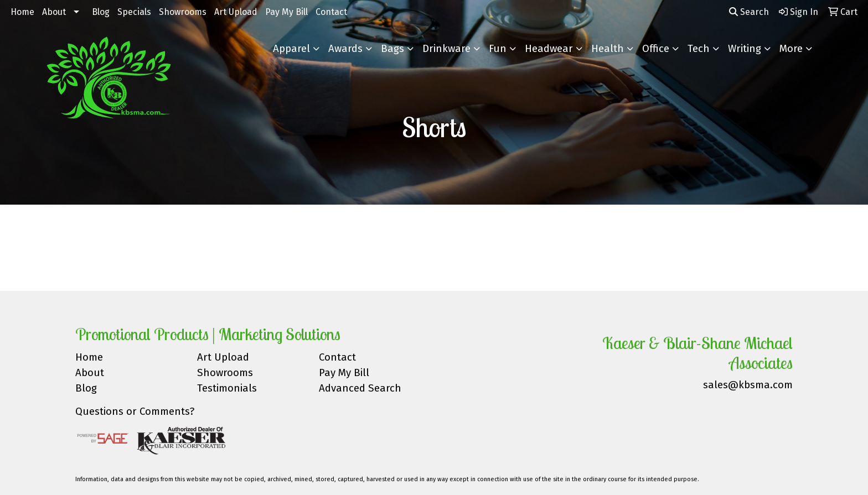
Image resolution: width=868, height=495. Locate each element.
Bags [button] (392, 49)
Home (22, 12)
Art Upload (236, 12)
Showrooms (183, 12)
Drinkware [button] (446, 49)
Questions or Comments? (135, 411)
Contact (331, 12)
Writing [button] (745, 49)
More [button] (791, 49)
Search (749, 12)
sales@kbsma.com (748, 385)
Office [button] (656, 49)
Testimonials (227, 388)
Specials (134, 12)
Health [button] (608, 49)
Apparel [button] (291, 49)
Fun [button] (498, 49)
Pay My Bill (286, 12)
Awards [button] (345, 49)
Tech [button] (699, 49)
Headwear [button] (549, 49)
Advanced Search (360, 388)
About (54, 12)
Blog (101, 12)
